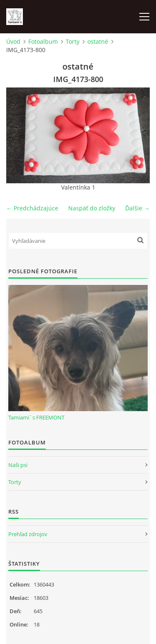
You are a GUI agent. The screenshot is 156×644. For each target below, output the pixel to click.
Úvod (13, 41)
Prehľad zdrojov (28, 534)
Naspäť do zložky (92, 208)
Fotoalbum (43, 41)
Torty (73, 41)
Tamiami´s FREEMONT (36, 417)
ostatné (98, 41)
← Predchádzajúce (32, 208)
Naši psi (18, 465)
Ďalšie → (137, 208)
